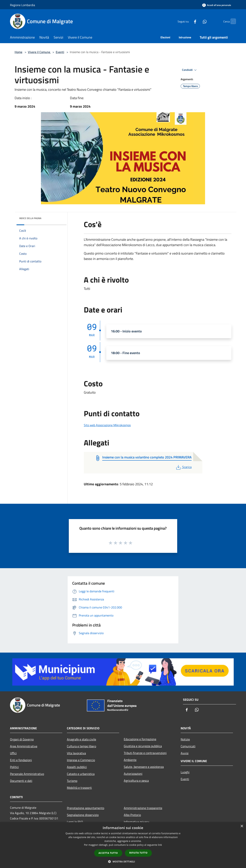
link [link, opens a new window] (160, 845)
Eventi (60, 52)
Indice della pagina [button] (30, 218)
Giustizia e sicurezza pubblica (143, 746)
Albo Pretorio (132, 815)
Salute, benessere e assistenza (144, 767)
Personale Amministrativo (27, 774)
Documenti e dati (21, 781)
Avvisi (185, 753)
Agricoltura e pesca (136, 781)
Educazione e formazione (140, 739)
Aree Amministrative (24, 746)
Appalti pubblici (77, 767)
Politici (14, 767)
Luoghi (185, 772)
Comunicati (188, 746)
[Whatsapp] (197, 21)
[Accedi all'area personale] (217, 5)
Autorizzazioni (133, 774)
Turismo (72, 781)
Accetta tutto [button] (108, 853)
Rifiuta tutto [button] (138, 853)
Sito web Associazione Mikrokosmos (107, 425)
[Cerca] (231, 21)
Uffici (13, 753)
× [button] (242, 826)
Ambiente (130, 760)
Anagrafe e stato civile (81, 739)
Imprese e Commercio (81, 760)
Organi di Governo (22, 739)
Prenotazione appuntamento (86, 808)
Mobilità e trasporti (79, 788)
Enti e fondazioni (21, 760)
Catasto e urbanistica (81, 774)
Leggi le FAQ (75, 822)
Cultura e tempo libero (81, 746)
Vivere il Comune (39, 52)
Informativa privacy (136, 822)
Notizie (185, 739)
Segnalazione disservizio (83, 815)
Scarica (183, 467)
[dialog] (123, 845)
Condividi (190, 70)
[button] (123, 861)
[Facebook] (188, 21)
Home (18, 52)
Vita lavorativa (76, 753)
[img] (58, 217)
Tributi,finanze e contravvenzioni (145, 753)
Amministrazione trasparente (143, 808)
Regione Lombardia (22, 5)
